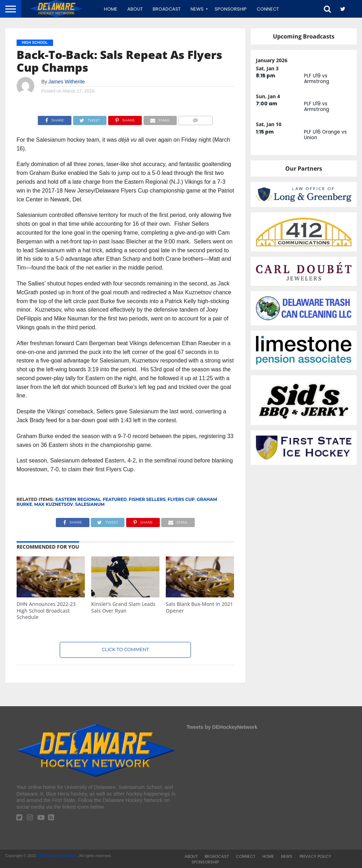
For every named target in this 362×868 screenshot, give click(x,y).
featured (115, 499)
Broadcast (167, 9)
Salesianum (90, 504)
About (135, 9)
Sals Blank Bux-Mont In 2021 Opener (199, 607)
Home (111, 9)
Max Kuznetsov (54, 504)
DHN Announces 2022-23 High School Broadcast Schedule (46, 610)
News (197, 9)
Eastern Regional (78, 499)
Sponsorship (231, 9)
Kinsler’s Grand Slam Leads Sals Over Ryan (123, 607)
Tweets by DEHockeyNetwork (222, 727)
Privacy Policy (315, 856)
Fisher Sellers (147, 499)
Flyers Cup (181, 499)
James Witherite (67, 82)
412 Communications (57, 856)
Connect (268, 9)
